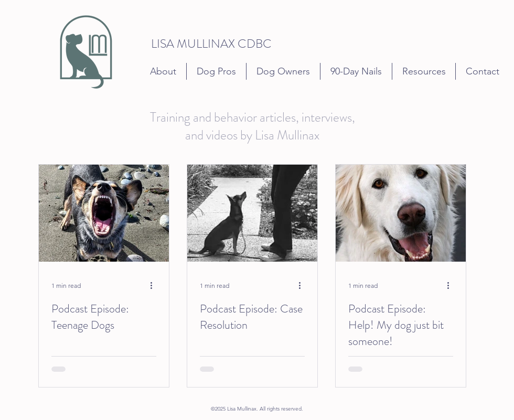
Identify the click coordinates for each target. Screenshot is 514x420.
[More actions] (155, 285)
